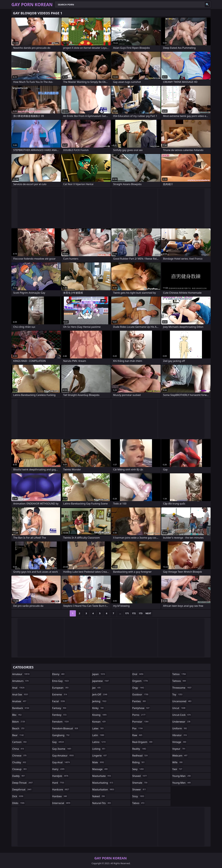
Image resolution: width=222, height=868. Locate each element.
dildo (19, 803)
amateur (21, 674)
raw (138, 735)
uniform (180, 728)
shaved (140, 776)
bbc (17, 715)
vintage (180, 742)
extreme (60, 694)
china (18, 749)
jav (97, 688)
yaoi (178, 769)
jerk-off (100, 694)
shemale (140, 783)
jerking (100, 701)
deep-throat (23, 783)
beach (19, 728)
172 (134, 613)
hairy (59, 769)
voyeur (179, 749)
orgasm (140, 681)
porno (139, 715)
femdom (61, 722)
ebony (59, 674)
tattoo (179, 674)
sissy (139, 796)
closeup (20, 769)
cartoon (20, 742)
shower (140, 789)
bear (18, 735)
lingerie (100, 756)
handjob (61, 776)
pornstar (141, 722)
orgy (139, 688)
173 (141, 613)
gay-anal (61, 762)
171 (127, 613)
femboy (60, 715)
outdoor (141, 694)
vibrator (180, 735)
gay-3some (62, 749)
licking (99, 749)
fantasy (60, 708)
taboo (139, 803)
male (98, 762)
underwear (182, 722)
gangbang (61, 735)
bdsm (19, 722)
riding (139, 762)
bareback (21, 708)
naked (99, 796)
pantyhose (141, 708)
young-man (182, 776)
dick (18, 796)
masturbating (103, 783)
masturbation (103, 789)
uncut (179, 708)
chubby (20, 762)
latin (99, 735)
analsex (20, 701)
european (61, 688)
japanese (101, 681)
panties (139, 701)
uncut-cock (182, 715)
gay (58, 742)
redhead (140, 756)
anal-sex (21, 694)
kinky (98, 708)
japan (99, 674)
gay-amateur (63, 756)
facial (59, 701)
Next (148, 613)
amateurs (21, 681)
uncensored (182, 701)
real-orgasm (143, 742)
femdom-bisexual (66, 728)
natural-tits (102, 803)
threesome (182, 688)
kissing (100, 715)
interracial (62, 803)
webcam (180, 756)
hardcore (61, 789)
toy (178, 694)
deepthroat (22, 789)
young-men (182, 783)
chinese (20, 756)
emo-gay (61, 681)
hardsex (60, 796)
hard (59, 783)
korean (99, 722)
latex (98, 728)
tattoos (179, 681)
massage (100, 769)
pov (138, 728)
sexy (138, 769)
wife (178, 762)
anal (19, 688)
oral (138, 674)
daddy (19, 776)
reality (140, 749)
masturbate (102, 776)
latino (99, 742)
